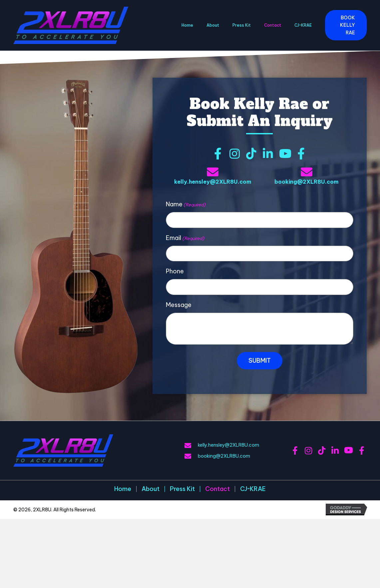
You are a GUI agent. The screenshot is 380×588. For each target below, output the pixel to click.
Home (123, 489)
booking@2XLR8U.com (306, 182)
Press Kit (182, 489)
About (151, 489)
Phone (175, 271)
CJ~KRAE (253, 489)
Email (185, 238)
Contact (217, 489)
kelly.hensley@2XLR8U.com (213, 182)
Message (179, 305)
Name (186, 204)
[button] (346, 25)
